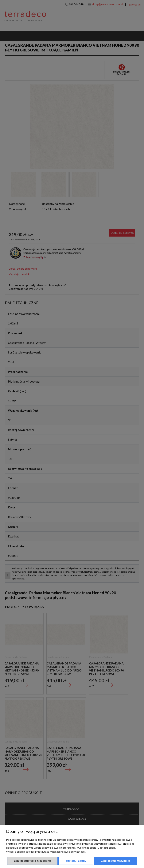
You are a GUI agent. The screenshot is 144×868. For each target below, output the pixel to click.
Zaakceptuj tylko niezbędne (32, 861)
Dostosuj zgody (76, 861)
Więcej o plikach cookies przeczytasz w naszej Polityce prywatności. (46, 852)
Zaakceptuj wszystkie (115, 861)
